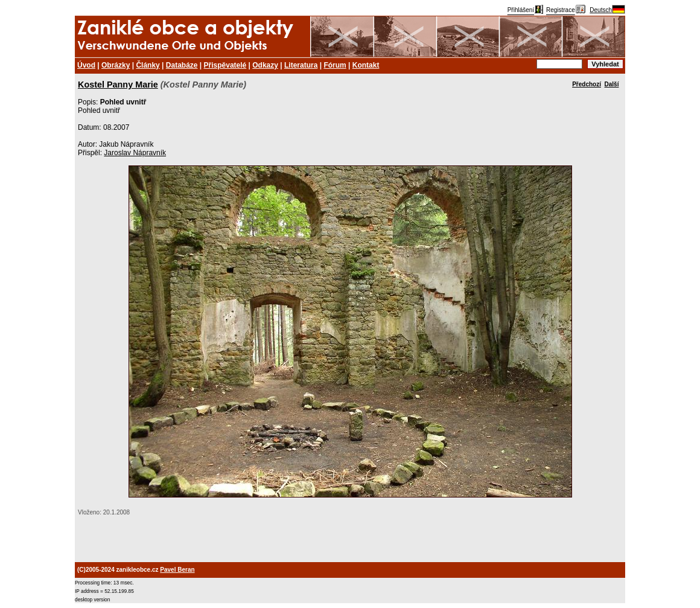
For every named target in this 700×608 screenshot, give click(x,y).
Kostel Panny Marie (118, 85)
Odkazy (265, 65)
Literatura (301, 65)
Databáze (182, 65)
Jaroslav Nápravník (135, 153)
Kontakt (366, 65)
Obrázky (116, 65)
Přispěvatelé (225, 65)
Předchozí (587, 84)
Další (612, 84)
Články (148, 65)
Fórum (335, 65)
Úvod (86, 65)
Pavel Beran (177, 570)
